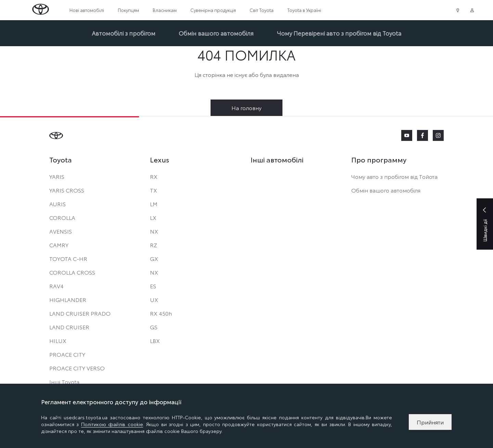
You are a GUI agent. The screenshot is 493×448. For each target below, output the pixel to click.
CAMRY (59, 245)
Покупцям (128, 10)
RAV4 (56, 286)
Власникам (165, 10)
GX (154, 258)
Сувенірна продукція (213, 10)
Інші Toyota (64, 381)
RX (154, 176)
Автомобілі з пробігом (124, 33)
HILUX (58, 340)
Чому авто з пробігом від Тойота (394, 176)
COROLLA (62, 217)
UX (154, 299)
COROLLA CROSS (72, 272)
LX (153, 217)
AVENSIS (61, 231)
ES (153, 286)
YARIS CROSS (67, 190)
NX (154, 231)
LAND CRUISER (69, 327)
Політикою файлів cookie (112, 424)
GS (154, 327)
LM (154, 204)
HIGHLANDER (68, 299)
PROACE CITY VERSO (77, 368)
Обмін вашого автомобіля (216, 33)
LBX (155, 340)
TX (154, 190)
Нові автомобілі (87, 10)
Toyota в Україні (304, 10)
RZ (154, 245)
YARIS (57, 176)
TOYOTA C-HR (68, 258)
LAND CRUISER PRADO (80, 313)
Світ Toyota (262, 10)
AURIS (58, 204)
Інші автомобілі (277, 159)
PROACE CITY (67, 354)
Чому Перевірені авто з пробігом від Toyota (339, 33)
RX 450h (161, 313)
